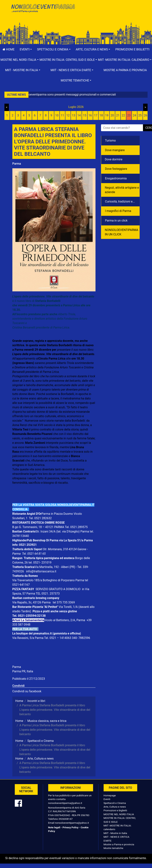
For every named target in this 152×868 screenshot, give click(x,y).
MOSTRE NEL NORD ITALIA (119, 814)
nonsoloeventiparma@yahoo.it (65, 803)
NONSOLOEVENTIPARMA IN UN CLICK (122, 232)
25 (140, 115)
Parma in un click (116, 221)
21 (118, 115)
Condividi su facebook (27, 691)
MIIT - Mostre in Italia (115, 833)
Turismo (110, 141)
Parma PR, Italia (23, 671)
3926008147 (66, 819)
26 (146, 115)
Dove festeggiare (116, 169)
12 (68, 115)
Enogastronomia (116, 178)
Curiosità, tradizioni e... (120, 201)
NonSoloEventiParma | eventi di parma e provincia (43, 11)
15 (85, 115)
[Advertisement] (109, 15)
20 (112, 115)
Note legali (54, 827)
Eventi (107, 799)
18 (101, 115)
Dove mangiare (115, 150)
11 (62, 115)
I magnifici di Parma (118, 211)
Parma (17, 164)
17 (96, 115)
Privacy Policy (70, 827)
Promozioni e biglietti (115, 810)
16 (90, 115)
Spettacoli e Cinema (115, 803)
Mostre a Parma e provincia (125, 70)
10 (57, 115)
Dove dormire (114, 159)
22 (123, 115)
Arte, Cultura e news (115, 807)
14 (79, 115)
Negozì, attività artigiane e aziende (122, 190)
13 (74, 115)
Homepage (110, 795)
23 (129, 115)
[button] (26, 50)
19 (107, 115)
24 (134, 115)
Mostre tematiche (113, 848)
